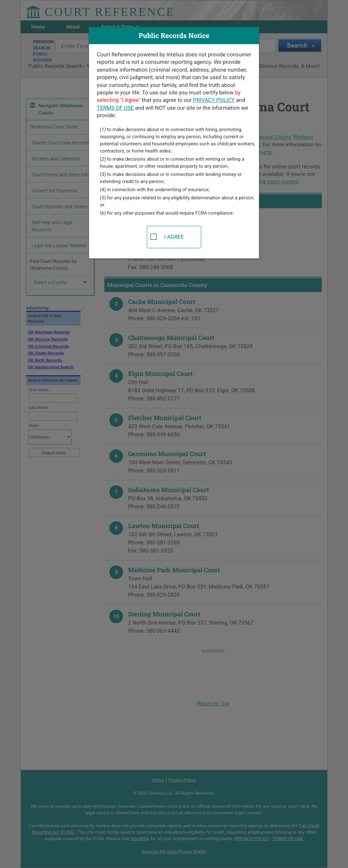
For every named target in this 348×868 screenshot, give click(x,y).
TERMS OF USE (115, 108)
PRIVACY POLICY (214, 100)
